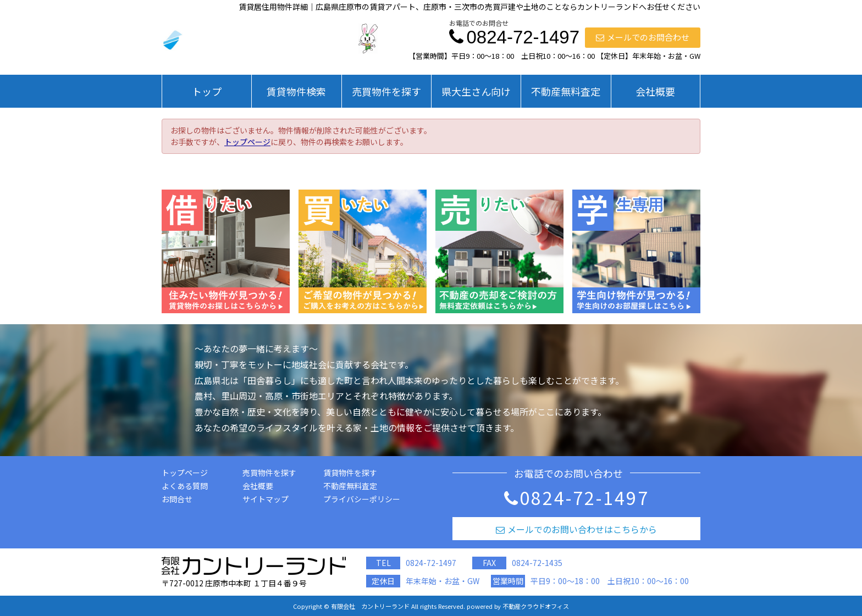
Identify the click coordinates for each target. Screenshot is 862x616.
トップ (207, 91)
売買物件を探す (386, 91)
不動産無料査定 (566, 91)
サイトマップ (266, 499)
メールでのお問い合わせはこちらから (576, 529)
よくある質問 (185, 486)
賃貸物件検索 (296, 91)
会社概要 (655, 91)
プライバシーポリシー (362, 499)
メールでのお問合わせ (643, 37)
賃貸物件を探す (350, 473)
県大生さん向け (476, 91)
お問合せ (177, 499)
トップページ (247, 142)
